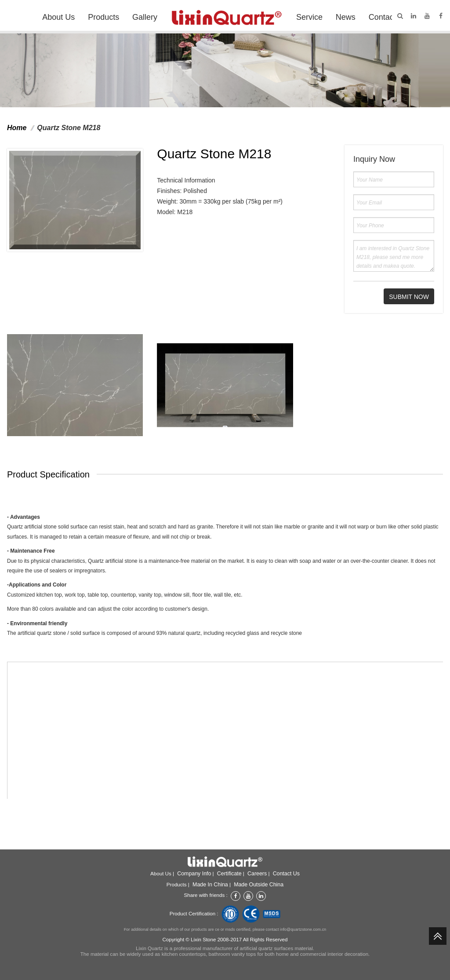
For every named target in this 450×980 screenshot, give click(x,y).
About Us (58, 17)
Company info (194, 874)
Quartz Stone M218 (69, 128)
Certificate (229, 874)
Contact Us (388, 17)
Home (17, 128)
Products (103, 17)
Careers (257, 874)
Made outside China (259, 885)
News (346, 17)
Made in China (210, 885)
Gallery (145, 17)
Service (309, 17)
